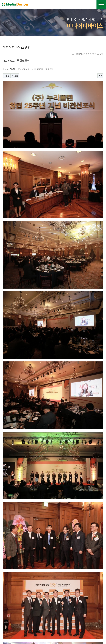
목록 (100, 76)
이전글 (7, 76)
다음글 (15, 76)
